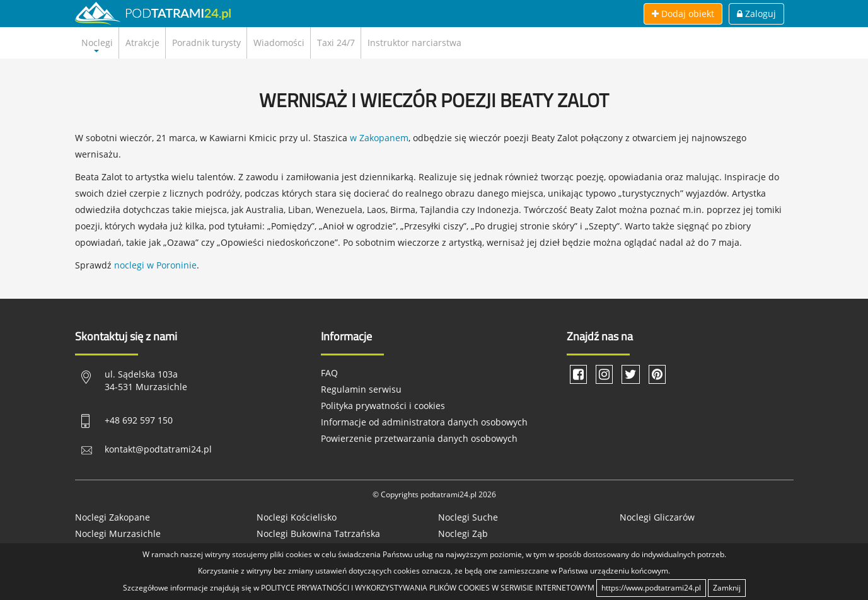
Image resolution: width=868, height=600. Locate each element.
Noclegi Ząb (463, 534)
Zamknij (727, 588)
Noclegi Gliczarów (657, 517)
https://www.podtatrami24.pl (651, 588)
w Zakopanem (379, 138)
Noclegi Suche (468, 517)
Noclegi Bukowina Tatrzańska (318, 534)
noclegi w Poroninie (155, 265)
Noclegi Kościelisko (297, 517)
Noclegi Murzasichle (118, 534)
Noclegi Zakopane (113, 517)
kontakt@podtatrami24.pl (158, 449)
